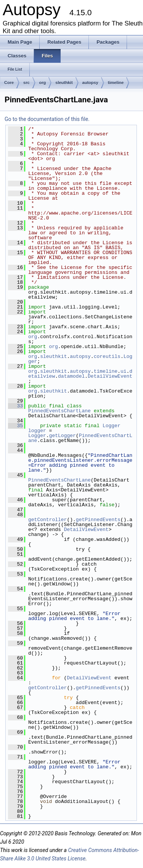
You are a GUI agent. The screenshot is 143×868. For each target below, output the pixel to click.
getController (47, 520)
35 (15, 426)
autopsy (90, 83)
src (27, 83)
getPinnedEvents (98, 520)
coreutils (107, 356)
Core (9, 83)
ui (124, 371)
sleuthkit (64, 83)
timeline (116, 83)
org (43, 83)
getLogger (63, 436)
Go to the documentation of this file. (47, 119)
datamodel (71, 376)
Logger (112, 426)
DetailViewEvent (110, 376)
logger (37, 431)
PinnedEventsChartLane (59, 411)
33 (15, 406)
